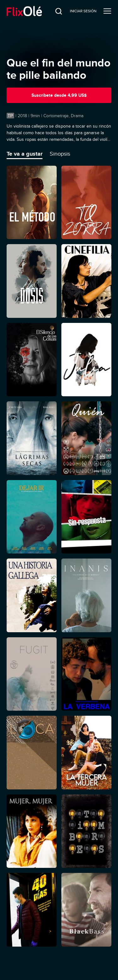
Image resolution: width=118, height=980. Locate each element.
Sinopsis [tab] (60, 154)
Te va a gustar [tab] (25, 154)
